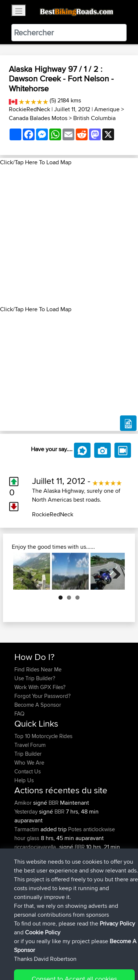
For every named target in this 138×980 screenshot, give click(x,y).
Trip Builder (28, 754)
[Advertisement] (69, 236)
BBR (54, 803)
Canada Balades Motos (38, 118)
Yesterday (27, 812)
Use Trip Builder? (35, 678)
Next (114, 571)
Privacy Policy (113, 951)
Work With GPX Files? (40, 687)
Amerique (107, 109)
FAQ (19, 714)
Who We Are (29, 763)
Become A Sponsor (38, 705)
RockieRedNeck (29, 109)
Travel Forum (30, 745)
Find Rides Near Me (38, 669)
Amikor (24, 803)
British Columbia (94, 118)
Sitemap (83, 951)
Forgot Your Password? (43, 696)
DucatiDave (29, 865)
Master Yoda (30, 882)
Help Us (24, 780)
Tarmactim (27, 829)
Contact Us (28, 771)
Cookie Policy (22, 960)
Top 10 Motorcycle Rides (43, 736)
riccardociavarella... (37, 847)
